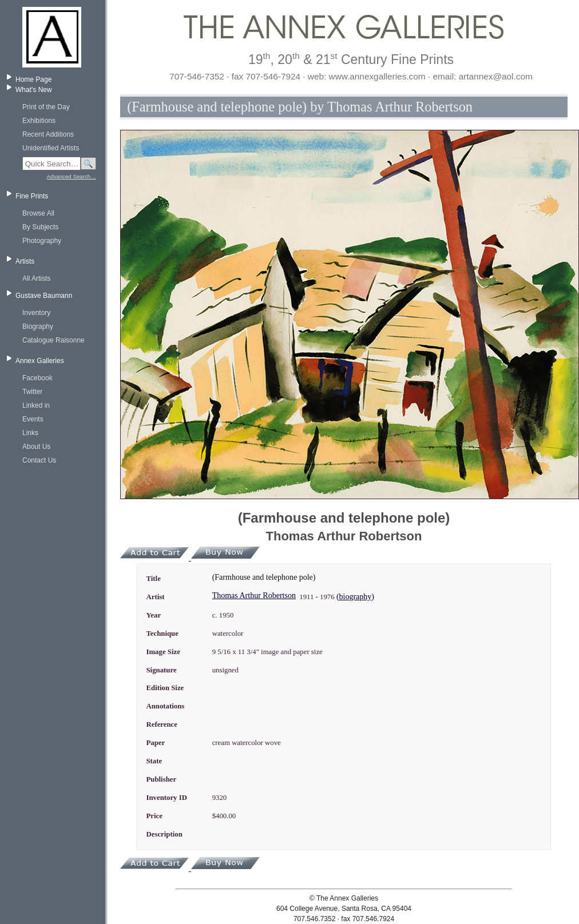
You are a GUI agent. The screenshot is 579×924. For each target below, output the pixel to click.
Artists (25, 261)
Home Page (33, 79)
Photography (42, 241)
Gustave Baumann (44, 296)
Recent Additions (48, 134)
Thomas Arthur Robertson (254, 596)
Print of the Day (46, 107)
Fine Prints (32, 196)
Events (33, 419)
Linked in (36, 405)
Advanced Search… (72, 176)
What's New (34, 90)
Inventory (36, 313)
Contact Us (39, 460)
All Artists (36, 278)
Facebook (37, 378)
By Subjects (40, 227)
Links (30, 433)
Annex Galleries (40, 361)
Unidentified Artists (51, 148)
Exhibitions (39, 121)
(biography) (355, 597)
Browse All (38, 213)
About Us (36, 447)
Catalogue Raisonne (53, 340)
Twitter (32, 392)
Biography (38, 326)
